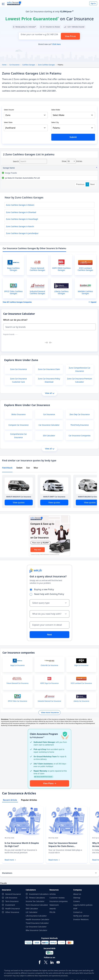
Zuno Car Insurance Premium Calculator (80, 394)
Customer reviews (57, 912)
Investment (10, 919)
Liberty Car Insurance (81, 715)
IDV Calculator (49, 450)
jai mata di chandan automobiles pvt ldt (9, 188)
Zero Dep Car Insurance (80, 429)
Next (92, 199)
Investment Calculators (39, 908)
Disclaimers (7, 887)
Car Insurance (14, 65)
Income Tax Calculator (35, 916)
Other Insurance (12, 926)
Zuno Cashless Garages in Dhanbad (21, 227)
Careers (77, 916)
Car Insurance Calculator (49, 439)
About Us (77, 908)
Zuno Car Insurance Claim (49, 383)
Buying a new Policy (43, 604)
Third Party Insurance (80, 439)
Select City (55, 122)
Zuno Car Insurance (18, 383)
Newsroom (54, 919)
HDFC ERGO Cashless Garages (61, 283)
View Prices (70, 36)
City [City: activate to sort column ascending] (92, 168)
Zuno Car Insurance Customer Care (18, 394)
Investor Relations (81, 934)
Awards (53, 923)
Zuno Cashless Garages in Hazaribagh (22, 233)
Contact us (78, 926)
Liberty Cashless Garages (61, 307)
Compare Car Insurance (18, 439)
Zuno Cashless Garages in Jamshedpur (22, 247)
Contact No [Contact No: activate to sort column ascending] (69, 168)
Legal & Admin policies (83, 919)
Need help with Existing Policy (48, 608)
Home (4, 65)
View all (50, 407)
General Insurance (13, 908)
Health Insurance (13, 923)
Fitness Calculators (37, 912)
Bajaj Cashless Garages (14, 283)
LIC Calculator (32, 926)
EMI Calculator (32, 923)
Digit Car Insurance (81, 680)
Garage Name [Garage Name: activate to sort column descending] (9, 168)
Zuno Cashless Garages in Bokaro (20, 219)
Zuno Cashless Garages (46, 65)
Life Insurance (11, 912)
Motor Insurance (19, 429)
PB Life (52, 926)
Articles (53, 908)
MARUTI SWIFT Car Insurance (54, 511)
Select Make (56, 110)
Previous (80, 199)
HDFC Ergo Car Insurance (49, 698)
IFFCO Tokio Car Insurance (18, 715)
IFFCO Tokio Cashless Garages (13, 307)
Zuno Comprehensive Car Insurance (80, 384)
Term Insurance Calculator (37, 919)
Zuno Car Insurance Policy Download (49, 394)
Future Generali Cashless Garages (37, 283)
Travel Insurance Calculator (37, 937)
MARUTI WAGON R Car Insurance (19, 511)
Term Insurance (12, 916)
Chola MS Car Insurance (49, 680)
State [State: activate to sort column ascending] (81, 168)
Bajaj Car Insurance (17, 680)
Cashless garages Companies (21, 316)
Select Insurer (9, 110)
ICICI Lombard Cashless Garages (85, 283)
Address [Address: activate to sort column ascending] (25, 168)
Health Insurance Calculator (38, 934)
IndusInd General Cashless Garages (37, 307)
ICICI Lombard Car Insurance (81, 698)
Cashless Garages (29, 65)
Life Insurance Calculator (36, 930)
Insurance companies (59, 916)
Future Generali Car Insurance (17, 698)
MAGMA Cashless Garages (85, 307)
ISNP (75, 923)
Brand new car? (49, 44)
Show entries (72, 161)
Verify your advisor (81, 930)
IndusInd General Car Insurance (49, 715)
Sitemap (77, 912)
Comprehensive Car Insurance (18, 450)
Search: (30, 161)
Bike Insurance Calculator (37, 944)
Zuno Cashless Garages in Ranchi (20, 241)
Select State (8, 122)
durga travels (8, 173)
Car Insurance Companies (80, 450)
